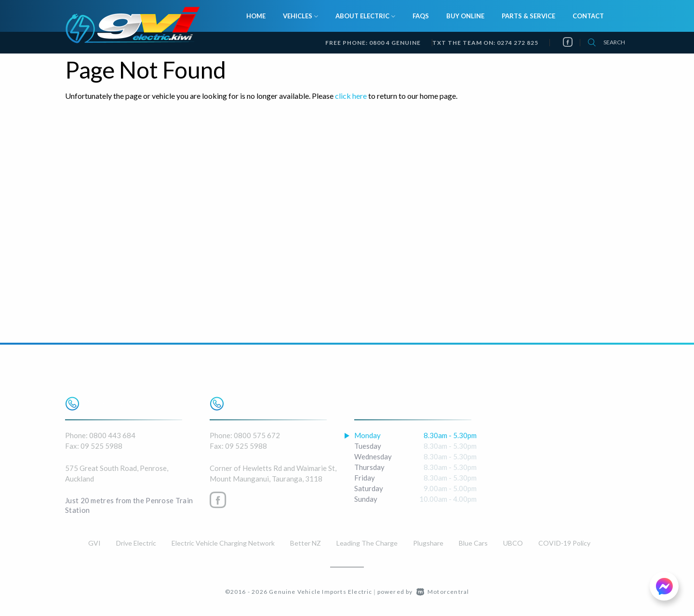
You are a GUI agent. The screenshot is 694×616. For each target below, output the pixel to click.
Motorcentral (443, 592)
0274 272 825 (518, 43)
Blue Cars (473, 543)
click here (351, 96)
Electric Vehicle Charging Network (223, 543)
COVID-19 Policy (564, 543)
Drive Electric (136, 543)
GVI (94, 543)
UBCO (513, 543)
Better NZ (306, 543)
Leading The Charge (367, 543)
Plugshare (428, 543)
